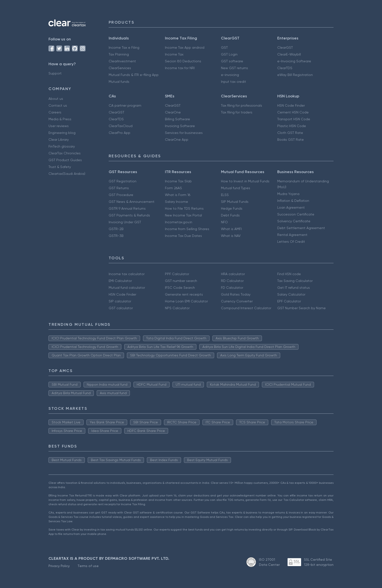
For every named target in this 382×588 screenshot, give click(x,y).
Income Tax (174, 54)
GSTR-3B (116, 236)
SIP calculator (120, 301)
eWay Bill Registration (295, 75)
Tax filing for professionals (242, 105)
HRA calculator (233, 274)
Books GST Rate (291, 140)
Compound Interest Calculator (246, 308)
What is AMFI (231, 229)
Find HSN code (289, 274)
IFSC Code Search (180, 288)
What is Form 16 (178, 195)
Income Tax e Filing (124, 47)
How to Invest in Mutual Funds (245, 181)
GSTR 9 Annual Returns (127, 208)
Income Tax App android (185, 47)
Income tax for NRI (180, 68)
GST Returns (119, 188)
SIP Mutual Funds (235, 202)
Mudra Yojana (288, 194)
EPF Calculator (289, 301)
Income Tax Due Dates (183, 236)
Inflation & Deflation (293, 201)
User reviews (59, 126)
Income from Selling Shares (187, 229)
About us (56, 99)
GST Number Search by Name (301, 308)
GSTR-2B (116, 229)
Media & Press (60, 119)
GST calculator (121, 308)
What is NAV (231, 236)
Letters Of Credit (291, 242)
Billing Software (177, 119)
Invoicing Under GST (125, 222)
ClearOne (173, 112)
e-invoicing (230, 75)
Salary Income (177, 202)
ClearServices (120, 68)
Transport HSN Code (294, 119)
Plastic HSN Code (292, 126)
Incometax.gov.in (179, 222)
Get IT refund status (294, 288)
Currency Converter (237, 301)
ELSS (225, 195)
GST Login (229, 54)
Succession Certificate (296, 214)
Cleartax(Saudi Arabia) (67, 174)
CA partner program (125, 105)
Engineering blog (62, 133)
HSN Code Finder (291, 105)
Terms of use (88, 566)
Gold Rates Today (236, 294)
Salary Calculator (291, 294)
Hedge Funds (232, 208)
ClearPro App (119, 133)
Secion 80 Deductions (183, 61)
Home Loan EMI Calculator (186, 301)
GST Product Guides (65, 160)
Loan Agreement (291, 207)
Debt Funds (230, 215)
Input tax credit (234, 82)
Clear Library (59, 140)
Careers (55, 112)
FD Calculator (232, 288)
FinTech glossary (62, 146)
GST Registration (123, 181)
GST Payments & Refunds (129, 215)
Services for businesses (184, 133)
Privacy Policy (59, 566)
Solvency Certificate (294, 221)
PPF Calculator (177, 274)
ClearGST (285, 47)
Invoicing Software (180, 126)
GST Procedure (121, 195)
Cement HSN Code (293, 112)
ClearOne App (177, 140)
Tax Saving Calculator (295, 281)
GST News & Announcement (132, 202)
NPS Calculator (177, 308)
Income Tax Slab (178, 181)
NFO (224, 222)
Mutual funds (119, 82)
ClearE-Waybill (289, 54)
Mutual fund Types (236, 188)
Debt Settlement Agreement (301, 228)
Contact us (58, 105)
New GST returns (234, 68)
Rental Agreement (292, 235)
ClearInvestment (122, 61)
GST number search (181, 281)
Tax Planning (119, 54)
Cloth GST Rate (290, 133)
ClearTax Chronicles (65, 153)
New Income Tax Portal (183, 215)
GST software (232, 61)
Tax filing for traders (237, 112)
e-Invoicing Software (294, 61)
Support (55, 73)
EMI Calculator (120, 281)
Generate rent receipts (184, 294)
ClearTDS (285, 68)
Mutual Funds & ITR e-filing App (134, 75)
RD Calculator (232, 281)
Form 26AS (173, 188)
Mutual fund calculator (127, 288)
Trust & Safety (60, 167)
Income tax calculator (127, 274)
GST (224, 47)
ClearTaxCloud (121, 126)
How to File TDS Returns (184, 208)
